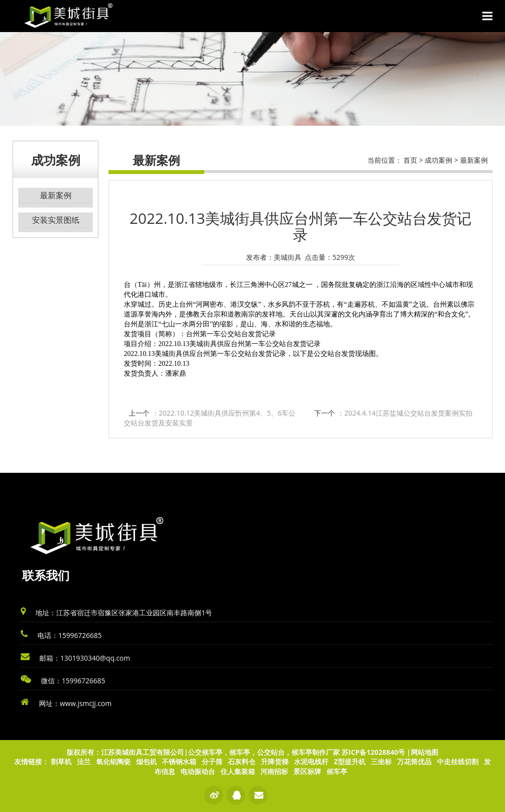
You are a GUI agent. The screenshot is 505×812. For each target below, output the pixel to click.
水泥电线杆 (311, 761)
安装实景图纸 (56, 220)
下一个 (393, 413)
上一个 (210, 418)
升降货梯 (275, 761)
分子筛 (212, 761)
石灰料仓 (242, 761)
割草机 (61, 761)
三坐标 (381, 761)
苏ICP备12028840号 (373, 752)
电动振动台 (198, 771)
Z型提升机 (350, 761)
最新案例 (56, 195)
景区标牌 (307, 771)
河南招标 (274, 771)
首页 (410, 160)
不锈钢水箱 (179, 761)
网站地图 (425, 752)
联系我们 (46, 575)
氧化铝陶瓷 (113, 761)
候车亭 (337, 771)
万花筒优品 (414, 761)
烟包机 (146, 761)
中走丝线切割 (458, 761)
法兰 (84, 761)
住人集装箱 (238, 771)
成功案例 (438, 160)
